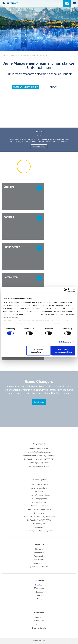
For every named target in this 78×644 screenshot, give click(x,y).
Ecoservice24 (39, 556)
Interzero (5, 55)
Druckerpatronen (39, 502)
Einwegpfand (39, 513)
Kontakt (39, 624)
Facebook (40, 592)
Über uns (26, 55)
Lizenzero (39, 492)
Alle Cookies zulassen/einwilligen (63, 351)
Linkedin (40, 585)
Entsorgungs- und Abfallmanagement (39, 531)
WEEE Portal (39, 553)
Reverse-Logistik (39, 524)
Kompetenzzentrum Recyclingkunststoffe (39, 456)
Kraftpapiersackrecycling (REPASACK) (39, 459)
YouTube (40, 596)
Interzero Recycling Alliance (39, 495)
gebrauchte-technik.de (39, 567)
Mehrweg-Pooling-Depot (39, 463)
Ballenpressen (39, 527)
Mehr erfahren (39, 147)
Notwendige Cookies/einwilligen (38, 351)
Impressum (39, 617)
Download (39, 402)
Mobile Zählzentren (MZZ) (39, 466)
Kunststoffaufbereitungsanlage (39, 452)
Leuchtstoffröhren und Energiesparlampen (39, 517)
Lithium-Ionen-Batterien (39, 506)
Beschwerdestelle (39, 628)
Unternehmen (15, 55)
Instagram (40, 588)
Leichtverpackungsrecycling (39, 448)
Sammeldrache (39, 563)
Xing (40, 599)
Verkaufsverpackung (39, 488)
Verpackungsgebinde (39, 499)
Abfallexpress (39, 560)
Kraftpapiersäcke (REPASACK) (39, 520)
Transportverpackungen (39, 484)
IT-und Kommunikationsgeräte (39, 509)
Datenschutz (39, 621)
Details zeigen (65, 342)
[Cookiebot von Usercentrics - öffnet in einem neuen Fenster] (65, 290)
